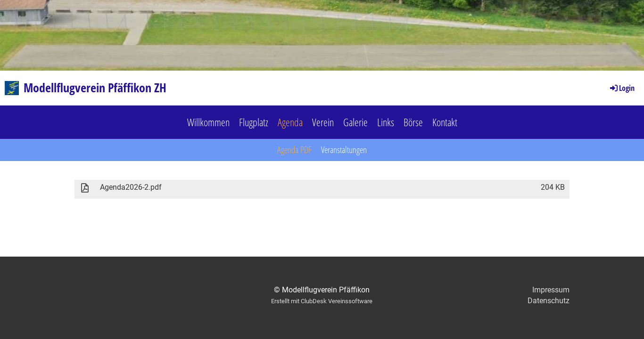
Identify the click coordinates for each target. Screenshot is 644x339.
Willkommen (208, 122)
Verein (323, 122)
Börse (413, 122)
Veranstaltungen (344, 150)
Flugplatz (254, 122)
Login (622, 88)
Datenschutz (549, 301)
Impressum (551, 290)
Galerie (355, 122)
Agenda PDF (294, 150)
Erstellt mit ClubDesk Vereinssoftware (322, 301)
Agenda (290, 122)
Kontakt (445, 122)
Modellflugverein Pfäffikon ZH (95, 88)
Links (386, 122)
